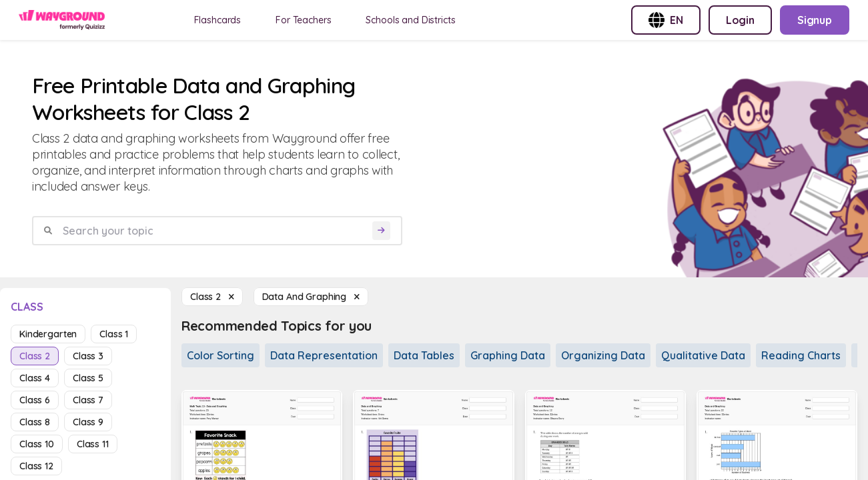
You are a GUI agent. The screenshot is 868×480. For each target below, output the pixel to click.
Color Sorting (221, 355)
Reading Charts (801, 355)
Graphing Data (508, 355)
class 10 (37, 444)
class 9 (88, 422)
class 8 (35, 422)
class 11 (93, 444)
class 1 (114, 334)
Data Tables (424, 355)
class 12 (36, 466)
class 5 (88, 378)
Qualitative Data (703, 355)
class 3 (88, 356)
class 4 (35, 378)
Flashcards (218, 20)
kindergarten (48, 334)
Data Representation (324, 355)
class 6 (35, 400)
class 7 (88, 400)
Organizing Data (603, 355)
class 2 (35, 356)
